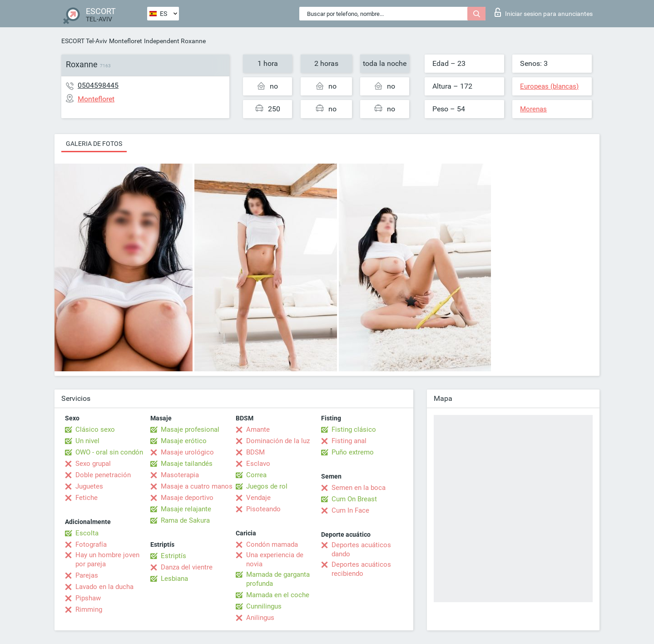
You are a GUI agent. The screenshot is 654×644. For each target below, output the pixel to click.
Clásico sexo (95, 429)
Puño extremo (353, 452)
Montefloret (126, 41)
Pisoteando (263, 509)
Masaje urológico (187, 452)
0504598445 (98, 85)
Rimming (89, 609)
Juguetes (89, 486)
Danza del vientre (187, 567)
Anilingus (260, 618)
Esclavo (258, 464)
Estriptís (173, 556)
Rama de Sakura (185, 520)
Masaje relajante (186, 509)
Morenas (533, 109)
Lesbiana (174, 579)
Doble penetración (103, 475)
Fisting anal (349, 441)
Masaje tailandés (187, 464)
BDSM (255, 452)
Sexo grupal (93, 464)
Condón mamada (272, 544)
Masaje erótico (184, 441)
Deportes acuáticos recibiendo (361, 569)
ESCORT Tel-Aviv (84, 41)
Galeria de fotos (94, 144)
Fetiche (87, 498)
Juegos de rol (267, 486)
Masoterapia (180, 475)
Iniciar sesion (544, 12)
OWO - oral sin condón (109, 452)
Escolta (87, 533)
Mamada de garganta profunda (278, 579)
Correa (256, 475)
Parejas (87, 575)
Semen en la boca (359, 488)
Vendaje (258, 498)
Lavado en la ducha (104, 587)
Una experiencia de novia (275, 559)
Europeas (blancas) (549, 86)
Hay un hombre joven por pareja (107, 559)
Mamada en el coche (278, 595)
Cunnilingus (264, 606)
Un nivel (87, 441)
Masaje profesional (190, 429)
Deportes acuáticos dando (361, 549)
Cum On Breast (354, 499)
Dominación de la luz (278, 441)
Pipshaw (88, 598)
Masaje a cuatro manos (197, 486)
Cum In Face (350, 510)
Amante (258, 429)
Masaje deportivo (187, 498)
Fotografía (91, 544)
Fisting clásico (354, 429)
